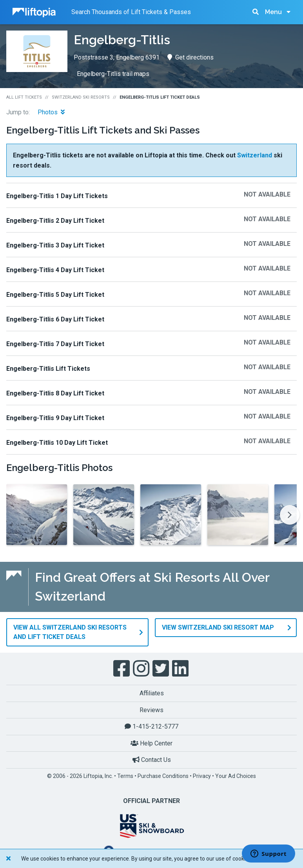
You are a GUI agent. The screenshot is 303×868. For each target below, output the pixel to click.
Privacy (202, 776)
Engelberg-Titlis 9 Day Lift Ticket (55, 418)
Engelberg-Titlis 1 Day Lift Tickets (57, 196)
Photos (51, 112)
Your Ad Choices (236, 776)
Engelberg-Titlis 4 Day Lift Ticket (55, 270)
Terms (125, 776)
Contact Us (152, 760)
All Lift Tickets (24, 97)
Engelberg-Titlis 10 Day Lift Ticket (57, 443)
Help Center (151, 743)
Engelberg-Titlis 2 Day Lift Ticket (55, 221)
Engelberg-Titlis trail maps (113, 74)
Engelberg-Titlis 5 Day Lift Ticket (55, 295)
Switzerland (255, 155)
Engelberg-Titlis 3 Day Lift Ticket (55, 245)
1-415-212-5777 (151, 726)
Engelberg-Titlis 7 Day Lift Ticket (55, 344)
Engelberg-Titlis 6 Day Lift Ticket (55, 319)
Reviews (151, 710)
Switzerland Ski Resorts (81, 97)
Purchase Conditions (163, 776)
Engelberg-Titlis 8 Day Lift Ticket (55, 393)
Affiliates (152, 693)
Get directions (191, 57)
